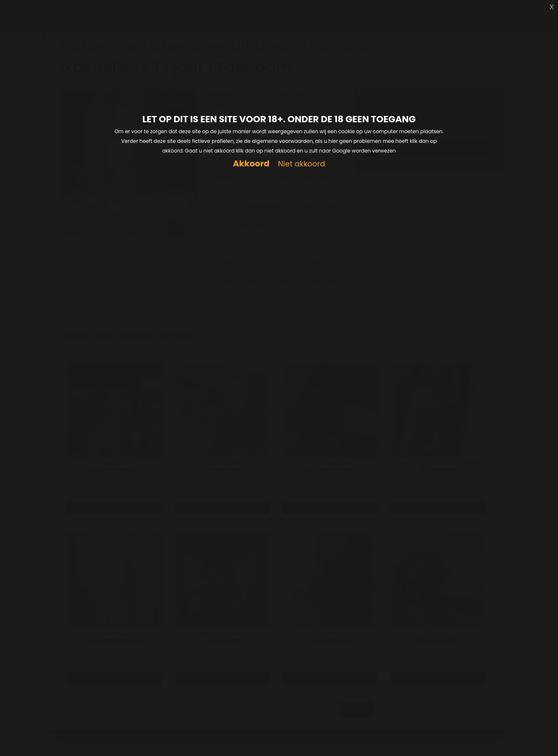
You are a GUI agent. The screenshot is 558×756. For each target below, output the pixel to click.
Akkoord (251, 164)
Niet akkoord (301, 164)
